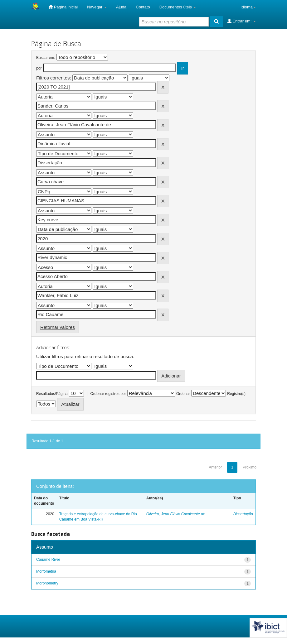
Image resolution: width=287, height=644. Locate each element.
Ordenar (183, 394)
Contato (143, 7)
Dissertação (243, 514)
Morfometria (46, 571)
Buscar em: (46, 58)
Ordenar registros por (108, 394)
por (39, 68)
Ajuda (121, 7)
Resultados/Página (52, 394)
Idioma (248, 7)
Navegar (97, 7)
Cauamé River (48, 560)
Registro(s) (236, 394)
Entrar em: (242, 21)
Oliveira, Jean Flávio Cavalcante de (176, 514)
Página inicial (63, 7)
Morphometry (47, 583)
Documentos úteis (178, 7)
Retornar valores (58, 327)
